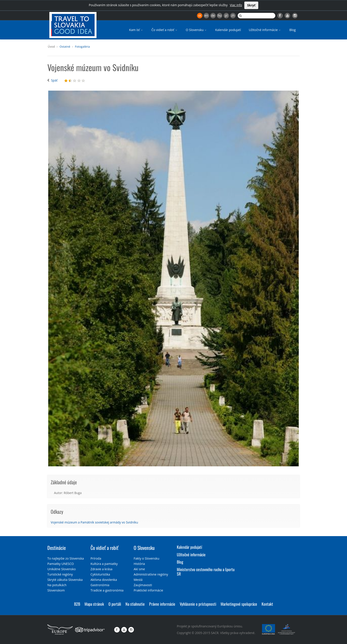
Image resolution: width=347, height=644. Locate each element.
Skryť (251, 5)
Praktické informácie (148, 590)
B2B (77, 604)
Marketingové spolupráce (239, 604)
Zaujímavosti (143, 585)
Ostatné (65, 47)
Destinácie (57, 548)
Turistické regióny (60, 574)
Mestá (138, 580)
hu (220, 15)
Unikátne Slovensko (62, 569)
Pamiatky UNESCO (61, 564)
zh (233, 15)
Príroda (96, 558)
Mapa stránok (94, 604)
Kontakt (267, 604)
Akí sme (139, 569)
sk (200, 15)
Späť (54, 80)
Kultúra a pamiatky (104, 564)
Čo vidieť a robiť (165, 30)
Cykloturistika (100, 574)
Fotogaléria (83, 47)
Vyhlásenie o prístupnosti (198, 604)
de (213, 15)
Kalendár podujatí (228, 30)
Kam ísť (136, 30)
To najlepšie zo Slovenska (66, 558)
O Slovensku (197, 30)
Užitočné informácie (265, 30)
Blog (292, 30)
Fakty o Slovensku (147, 558)
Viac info (236, 5)
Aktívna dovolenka (104, 580)
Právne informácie (162, 604)
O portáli (115, 604)
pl (226, 15)
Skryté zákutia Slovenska (65, 580)
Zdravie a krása (101, 569)
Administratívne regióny (151, 574)
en (206, 15)
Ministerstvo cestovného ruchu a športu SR (206, 572)
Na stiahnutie (135, 604)
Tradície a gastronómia (107, 590)
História (139, 564)
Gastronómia (100, 585)
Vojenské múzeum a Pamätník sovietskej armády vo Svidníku (94, 522)
